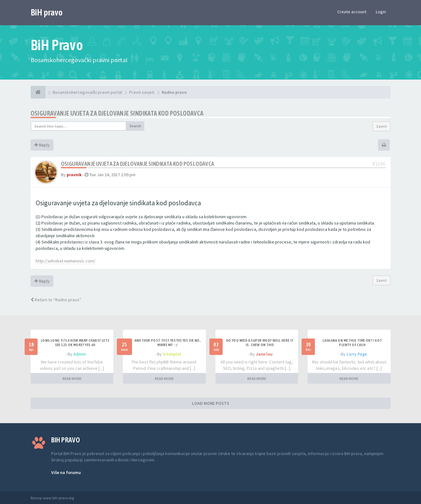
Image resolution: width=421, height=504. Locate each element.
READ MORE (72, 378)
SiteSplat (172, 354)
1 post (382, 126)
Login (381, 12)
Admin (80, 354)
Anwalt (80, 498)
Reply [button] (42, 145)
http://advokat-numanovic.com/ (66, 261)
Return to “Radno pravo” (56, 300)
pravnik (74, 175)
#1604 (379, 164)
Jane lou (264, 354)
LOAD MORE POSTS (211, 403)
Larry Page (357, 354)
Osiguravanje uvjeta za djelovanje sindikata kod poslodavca (117, 113)
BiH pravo (47, 12)
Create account (352, 12)
